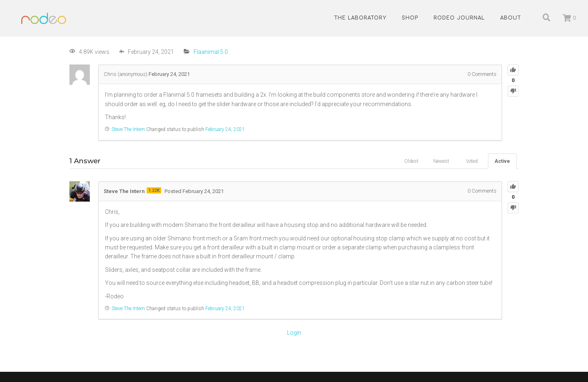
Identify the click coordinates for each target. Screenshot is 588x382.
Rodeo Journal (459, 18)
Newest (441, 161)
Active (502, 161)
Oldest (411, 161)
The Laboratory (360, 18)
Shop (410, 18)
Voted (472, 161)
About (511, 18)
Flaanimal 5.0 (211, 52)
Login (294, 333)
